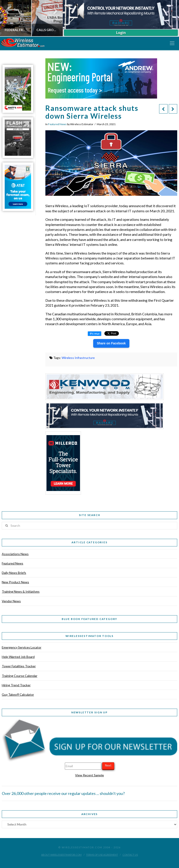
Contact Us (130, 855)
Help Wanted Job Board (18, 657)
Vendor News (11, 601)
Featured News (57, 124)
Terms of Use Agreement (102, 855)
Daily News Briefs (14, 573)
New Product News (15, 582)
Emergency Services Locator (22, 647)
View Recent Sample (89, 775)
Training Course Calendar (20, 676)
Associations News (15, 554)
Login (121, 33)
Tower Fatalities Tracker (19, 666)
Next (108, 765)
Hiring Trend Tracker (16, 685)
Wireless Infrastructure (78, 358)
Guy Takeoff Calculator (18, 694)
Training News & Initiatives (21, 591)
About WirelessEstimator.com (61, 855)
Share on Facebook (111, 343)
